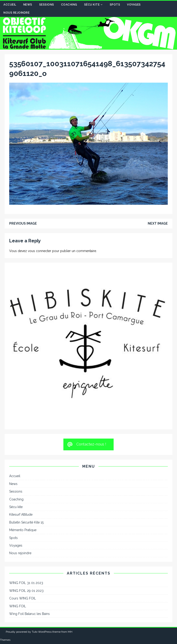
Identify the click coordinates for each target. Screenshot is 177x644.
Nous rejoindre (16, 13)
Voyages (134, 5)
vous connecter (40, 251)
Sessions (47, 5)
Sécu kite (92, 5)
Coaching (69, 5)
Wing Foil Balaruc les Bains (29, 614)
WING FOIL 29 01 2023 (26, 591)
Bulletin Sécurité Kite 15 (26, 522)
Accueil (10, 5)
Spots (115, 5)
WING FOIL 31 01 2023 (26, 583)
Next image (158, 223)
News (28, 5)
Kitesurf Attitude (21, 515)
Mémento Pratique (23, 530)
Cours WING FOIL (23, 598)
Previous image (23, 223)
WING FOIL (18, 606)
